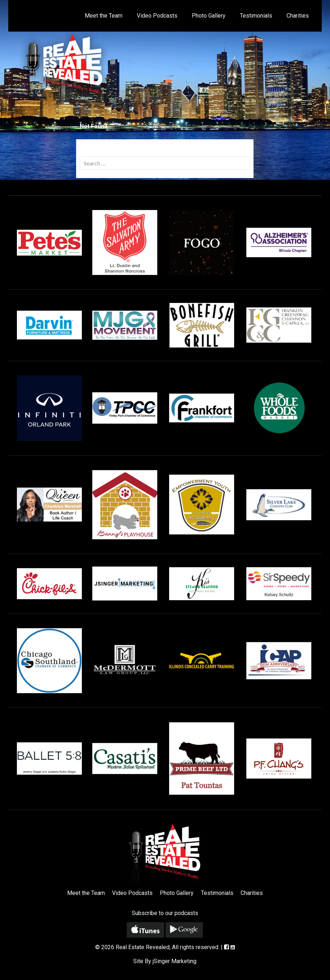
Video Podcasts (157, 16)
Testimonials (256, 16)
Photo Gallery (209, 16)
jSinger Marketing (175, 961)
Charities (298, 16)
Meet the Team (104, 16)
